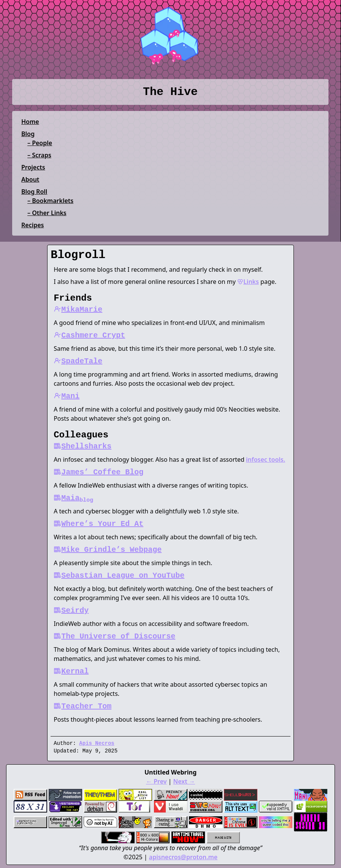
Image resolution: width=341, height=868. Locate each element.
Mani (67, 396)
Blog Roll (34, 192)
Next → (184, 781)
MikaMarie (78, 310)
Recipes (33, 225)
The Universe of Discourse (114, 636)
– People (40, 143)
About (30, 179)
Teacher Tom (82, 706)
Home (30, 122)
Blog (28, 134)
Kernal (71, 671)
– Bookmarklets (50, 201)
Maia (73, 498)
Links (248, 282)
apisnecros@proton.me (183, 857)
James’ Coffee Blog (98, 472)
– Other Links (47, 213)
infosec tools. (266, 459)
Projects (33, 167)
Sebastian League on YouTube (119, 576)
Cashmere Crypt (89, 335)
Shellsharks (82, 446)
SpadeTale (78, 361)
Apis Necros (97, 743)
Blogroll (78, 255)
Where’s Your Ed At (98, 524)
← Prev (156, 781)
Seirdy (71, 611)
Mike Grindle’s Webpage (108, 550)
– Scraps (39, 155)
